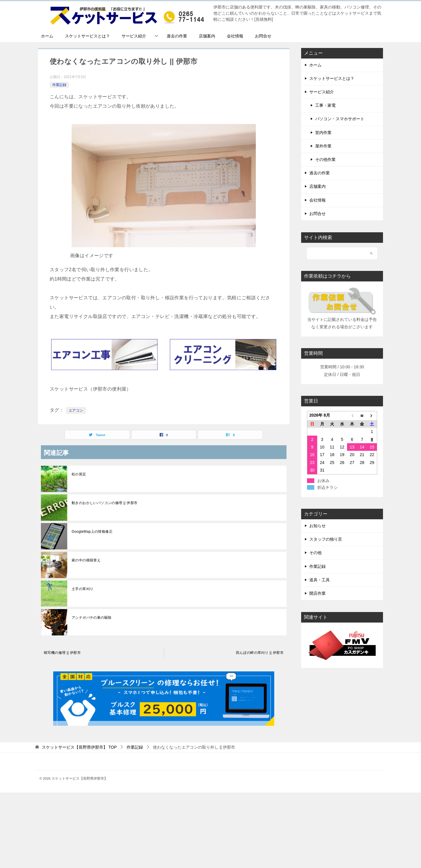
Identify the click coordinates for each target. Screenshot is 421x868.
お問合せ (263, 36)
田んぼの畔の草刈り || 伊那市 (260, 653)
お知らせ (318, 526)
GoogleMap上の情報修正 (92, 532)
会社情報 (235, 36)
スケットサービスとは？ (87, 36)
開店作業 (318, 593)
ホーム (47, 36)
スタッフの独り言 (326, 539)
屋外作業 (323, 146)
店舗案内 (207, 36)
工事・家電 (325, 105)
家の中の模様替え (86, 560)
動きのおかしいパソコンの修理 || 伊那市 (105, 503)
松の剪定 (79, 474)
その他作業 (325, 159)
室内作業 (323, 133)
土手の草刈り (82, 589)
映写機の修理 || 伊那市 (62, 653)
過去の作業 (177, 36)
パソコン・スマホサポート (340, 119)
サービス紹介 (134, 36)
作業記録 (59, 85)
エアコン (76, 410)
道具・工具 (320, 580)
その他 (315, 553)
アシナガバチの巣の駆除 (92, 618)
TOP (79, 747)
